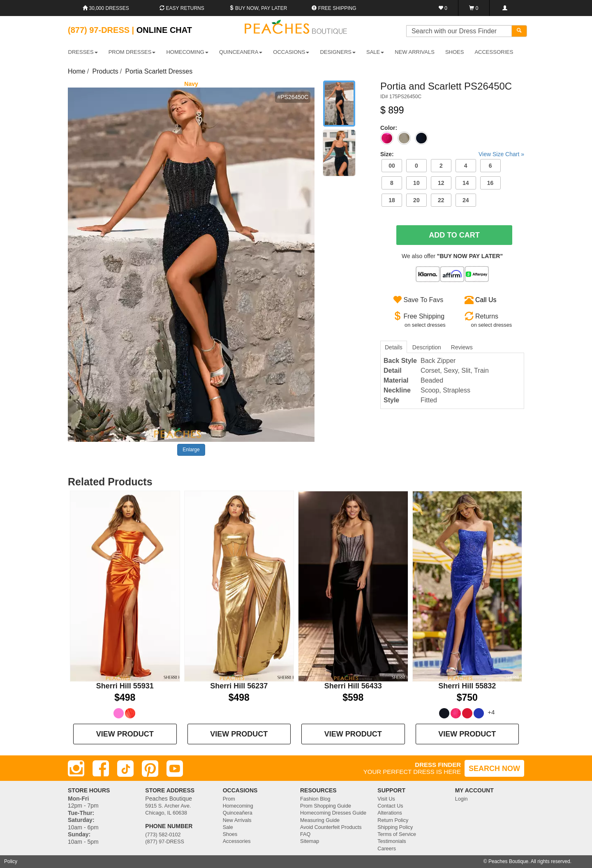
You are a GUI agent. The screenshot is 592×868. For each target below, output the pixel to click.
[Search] (519, 31)
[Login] (505, 8)
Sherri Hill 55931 (125, 686)
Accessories (237, 841)
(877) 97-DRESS (165, 842)
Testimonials (392, 841)
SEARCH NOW (494, 769)
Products (105, 71)
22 (441, 200)
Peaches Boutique (508, 861)
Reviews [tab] (462, 347)
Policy (11, 861)
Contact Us (390, 806)
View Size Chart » (501, 154)
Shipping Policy (395, 827)
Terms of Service (397, 834)
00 (392, 166)
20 (416, 200)
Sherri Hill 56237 (239, 686)
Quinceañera (238, 813)
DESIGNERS (338, 52)
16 (490, 183)
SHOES (455, 52)
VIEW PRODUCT (125, 734)
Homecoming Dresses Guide (333, 813)
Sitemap (310, 841)
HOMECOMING (187, 52)
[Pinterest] (150, 769)
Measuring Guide (320, 820)
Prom (229, 799)
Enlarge (191, 450)
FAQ (305, 834)
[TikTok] (125, 769)
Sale (228, 827)
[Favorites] (443, 8)
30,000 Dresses (106, 8)
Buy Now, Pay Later (258, 8)
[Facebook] (101, 769)
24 (466, 200)
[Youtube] (175, 769)
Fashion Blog (315, 799)
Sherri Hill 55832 (467, 686)
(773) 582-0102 (163, 835)
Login (461, 799)
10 (416, 183)
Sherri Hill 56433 (353, 686)
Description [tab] (427, 347)
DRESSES (83, 52)
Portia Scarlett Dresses (159, 71)
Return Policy (393, 820)
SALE (375, 52)
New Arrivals (415, 52)
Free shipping (334, 8)
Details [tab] (394, 347)
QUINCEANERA (241, 52)
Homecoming (238, 806)
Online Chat (164, 30)
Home (77, 71)
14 (466, 183)
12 (441, 183)
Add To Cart (454, 235)
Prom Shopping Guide (326, 806)
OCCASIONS (291, 52)
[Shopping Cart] (474, 8)
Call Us (486, 300)
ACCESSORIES (494, 52)
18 (392, 200)
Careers (387, 849)
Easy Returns (182, 8)
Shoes (230, 834)
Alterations (390, 813)
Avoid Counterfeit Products (331, 827)
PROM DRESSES (132, 52)
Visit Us (386, 799)
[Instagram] (76, 769)
